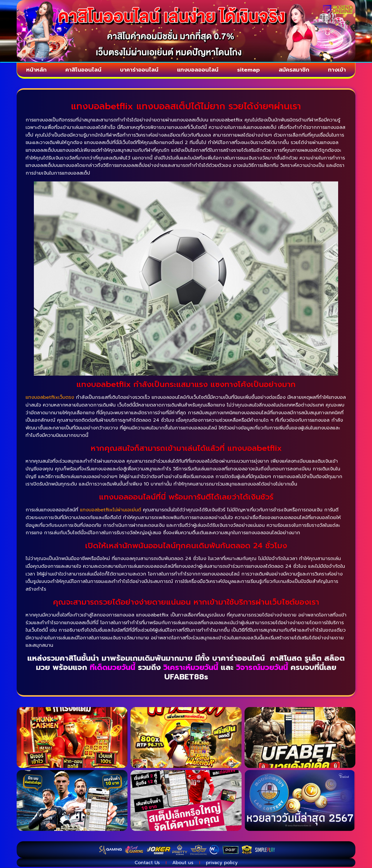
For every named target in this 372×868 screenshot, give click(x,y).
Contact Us (145, 864)
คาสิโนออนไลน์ (83, 70)
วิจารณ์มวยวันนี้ (263, 668)
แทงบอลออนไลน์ (198, 70)
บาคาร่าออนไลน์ (139, 70)
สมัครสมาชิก (295, 70)
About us (183, 864)
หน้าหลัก (36, 70)
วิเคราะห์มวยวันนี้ (191, 668)
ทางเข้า (338, 70)
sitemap (250, 70)
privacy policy (224, 864)
